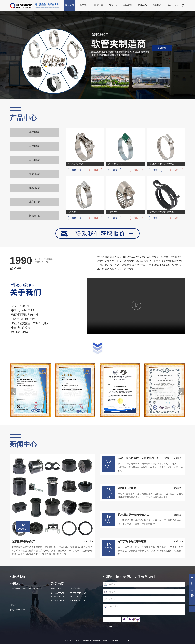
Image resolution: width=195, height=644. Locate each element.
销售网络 (128, 5)
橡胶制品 (34, 216)
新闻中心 (142, 5)
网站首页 (70, 5)
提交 (111, 626)
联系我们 (157, 5)
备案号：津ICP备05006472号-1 (117, 640)
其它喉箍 (34, 202)
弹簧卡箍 (34, 188)
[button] (14, 391)
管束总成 (113, 5)
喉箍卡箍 (99, 5)
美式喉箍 (34, 146)
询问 (95, 170)
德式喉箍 (34, 132)
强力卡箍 (34, 174)
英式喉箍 (34, 160)
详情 (75, 170)
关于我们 (84, 5)
